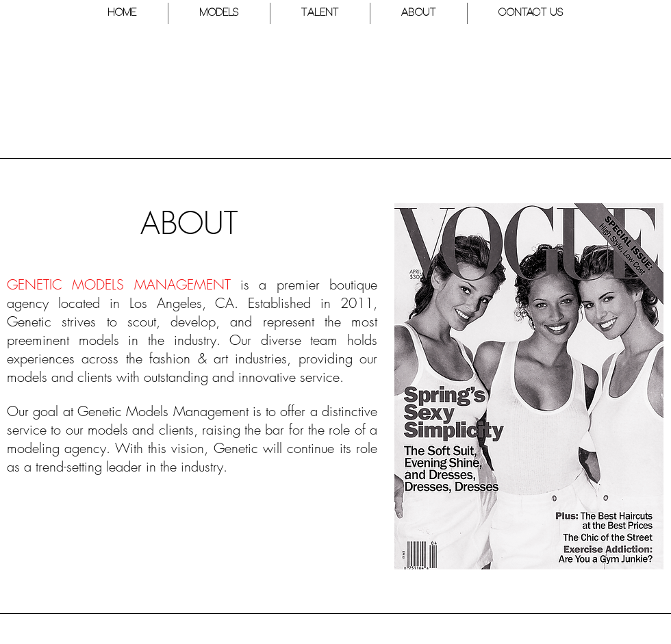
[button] (219, 13)
